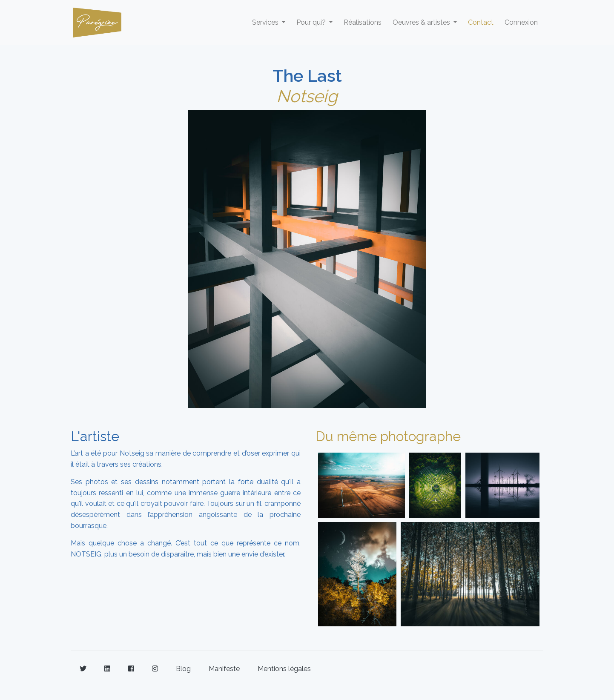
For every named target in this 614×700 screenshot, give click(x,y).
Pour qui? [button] (312, 22)
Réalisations (363, 22)
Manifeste (224, 669)
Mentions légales (284, 669)
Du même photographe (388, 436)
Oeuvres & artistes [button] (422, 22)
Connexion (521, 22)
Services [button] (266, 22)
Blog (183, 669)
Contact (481, 22)
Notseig (307, 96)
